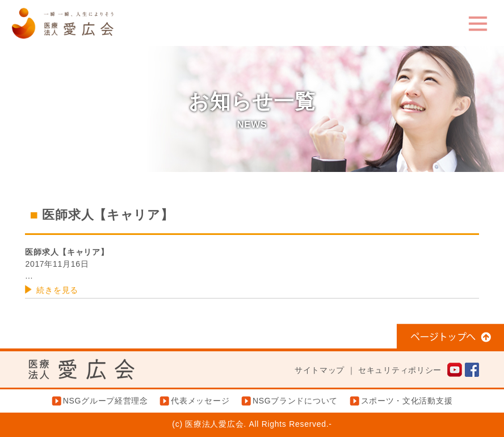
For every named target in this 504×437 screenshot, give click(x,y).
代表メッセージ (200, 401)
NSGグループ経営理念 (106, 401)
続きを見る (57, 290)
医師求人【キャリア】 (67, 252)
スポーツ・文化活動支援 (407, 401)
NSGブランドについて (295, 401)
